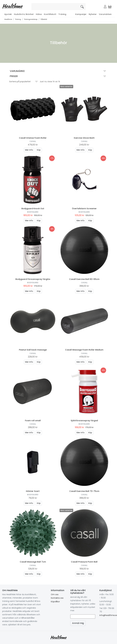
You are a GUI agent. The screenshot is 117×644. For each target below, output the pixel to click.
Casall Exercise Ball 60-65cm (84, 279)
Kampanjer (81, 14)
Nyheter (93, 14)
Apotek (8, 14)
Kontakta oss (57, 598)
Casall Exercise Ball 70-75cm (84, 491)
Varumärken (105, 14)
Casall (33, 141)
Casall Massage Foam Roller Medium (84, 350)
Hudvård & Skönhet (24, 14)
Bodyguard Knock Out (33, 209)
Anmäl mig (78, 623)
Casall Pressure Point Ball (84, 562)
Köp (39, 150)
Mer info (29, 150)
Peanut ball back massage (33, 350)
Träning (62, 14)
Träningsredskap (31, 19)
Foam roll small (33, 421)
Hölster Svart (33, 491)
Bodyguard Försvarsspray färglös (33, 279)
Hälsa (39, 14)
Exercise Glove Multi (84, 138)
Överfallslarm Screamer (84, 209)
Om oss (55, 594)
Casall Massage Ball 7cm (33, 562)
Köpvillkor (55, 602)
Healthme (8, 19)
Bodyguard (33, 212)
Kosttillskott (50, 14)
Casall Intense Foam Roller (33, 138)
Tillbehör (44, 19)
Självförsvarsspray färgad (84, 421)
